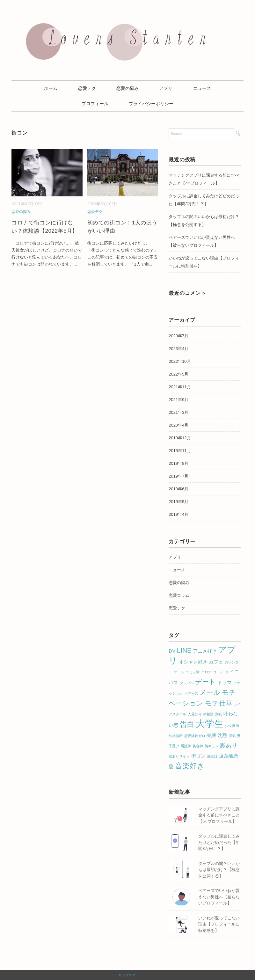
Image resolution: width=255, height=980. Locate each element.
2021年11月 (180, 387)
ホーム (51, 88)
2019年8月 (178, 463)
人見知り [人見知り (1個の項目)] (195, 714)
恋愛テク (87, 88)
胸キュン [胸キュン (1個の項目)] (212, 746)
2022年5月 (178, 374)
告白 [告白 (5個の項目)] (187, 724)
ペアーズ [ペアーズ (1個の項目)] (191, 693)
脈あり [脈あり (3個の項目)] (229, 745)
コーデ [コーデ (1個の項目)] (218, 672)
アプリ (166, 88)
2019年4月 (178, 514)
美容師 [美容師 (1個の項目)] (198, 746)
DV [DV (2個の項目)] (172, 651)
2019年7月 (178, 476)
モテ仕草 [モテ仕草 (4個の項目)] (219, 703)
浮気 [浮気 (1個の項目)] (232, 736)
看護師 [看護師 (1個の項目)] (186, 746)
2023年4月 (178, 349)
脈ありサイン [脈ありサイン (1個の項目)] (179, 756)
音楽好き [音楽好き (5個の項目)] (190, 766)
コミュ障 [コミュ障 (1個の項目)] (193, 672)
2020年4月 (178, 425)
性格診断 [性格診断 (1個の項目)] (176, 736)
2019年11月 (180, 451)
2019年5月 (178, 502)
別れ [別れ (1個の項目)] (219, 714)
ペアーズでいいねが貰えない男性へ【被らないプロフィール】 (202, 241)
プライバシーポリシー (151, 104)
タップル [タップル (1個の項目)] (187, 683)
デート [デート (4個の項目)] (205, 682)
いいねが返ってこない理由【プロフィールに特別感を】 (219, 924)
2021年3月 (178, 412)
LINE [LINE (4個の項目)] (184, 650)
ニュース (202, 88)
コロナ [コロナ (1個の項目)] (206, 672)
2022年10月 (180, 361)
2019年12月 (180, 438)
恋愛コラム (179, 595)
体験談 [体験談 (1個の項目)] (208, 714)
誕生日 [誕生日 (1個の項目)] (212, 756)
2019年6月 (178, 489)
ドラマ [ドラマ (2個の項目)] (225, 682)
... (77, 264)
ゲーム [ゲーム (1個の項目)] (179, 672)
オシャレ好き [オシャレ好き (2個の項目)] (193, 662)
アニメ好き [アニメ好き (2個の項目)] (205, 651)
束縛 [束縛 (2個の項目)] (211, 735)
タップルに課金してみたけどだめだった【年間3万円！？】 (204, 200)
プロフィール (95, 104)
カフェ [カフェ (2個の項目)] (216, 662)
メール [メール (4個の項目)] (210, 692)
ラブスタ (129, 975)
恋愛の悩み (127, 88)
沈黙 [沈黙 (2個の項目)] (222, 735)
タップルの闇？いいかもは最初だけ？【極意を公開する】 (204, 221)
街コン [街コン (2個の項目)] (198, 756)
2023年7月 (178, 336)
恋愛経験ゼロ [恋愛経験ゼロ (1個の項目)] (195, 736)
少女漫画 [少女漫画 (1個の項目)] (232, 726)
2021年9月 (178, 400)
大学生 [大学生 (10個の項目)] (210, 724)
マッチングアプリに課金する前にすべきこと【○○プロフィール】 (204, 179)
